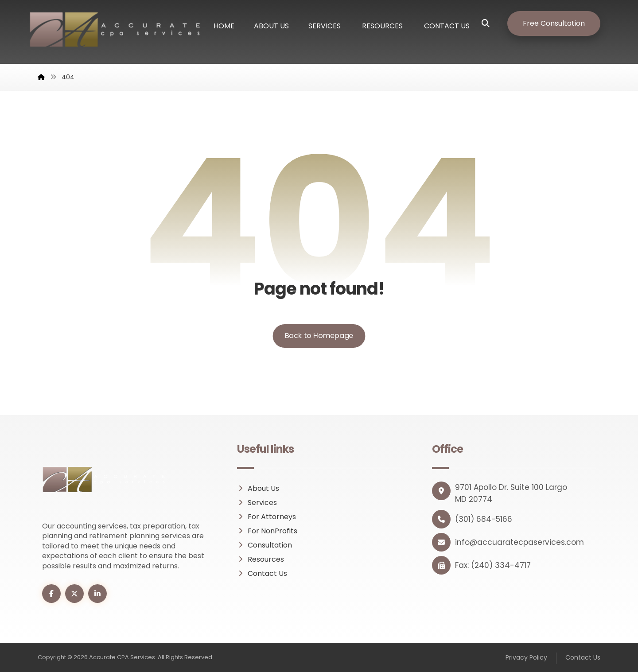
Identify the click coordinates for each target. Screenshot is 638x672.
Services (257, 503)
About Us (258, 488)
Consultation (265, 545)
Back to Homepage (319, 336)
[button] (492, 23)
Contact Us (262, 573)
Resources (261, 559)
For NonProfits (267, 531)
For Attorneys (266, 517)
